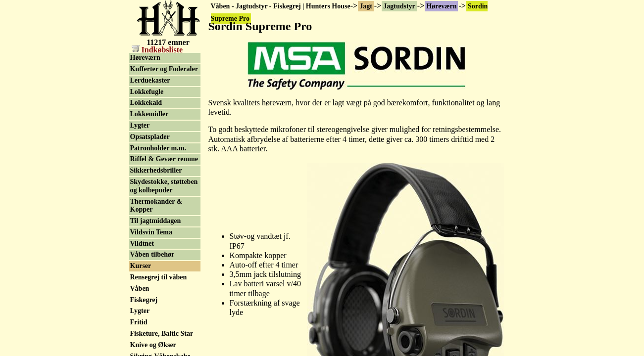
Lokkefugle (147, 92)
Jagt (366, 6)
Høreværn (441, 6)
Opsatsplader (150, 137)
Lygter (140, 125)
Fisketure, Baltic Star (162, 334)
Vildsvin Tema (151, 232)
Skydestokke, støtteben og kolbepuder (164, 186)
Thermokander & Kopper (156, 206)
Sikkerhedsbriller (156, 170)
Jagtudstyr (399, 6)
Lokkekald (146, 103)
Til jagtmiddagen (156, 221)
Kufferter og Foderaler (164, 69)
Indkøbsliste (157, 50)
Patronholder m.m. (158, 148)
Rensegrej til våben (159, 277)
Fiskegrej (144, 300)
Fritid (139, 322)
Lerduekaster (150, 80)
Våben (140, 289)
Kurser (141, 266)
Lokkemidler (149, 114)
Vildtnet (142, 244)
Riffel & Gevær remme (164, 159)
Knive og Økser (153, 345)
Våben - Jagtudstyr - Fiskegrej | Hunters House (281, 6)
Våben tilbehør (152, 254)
